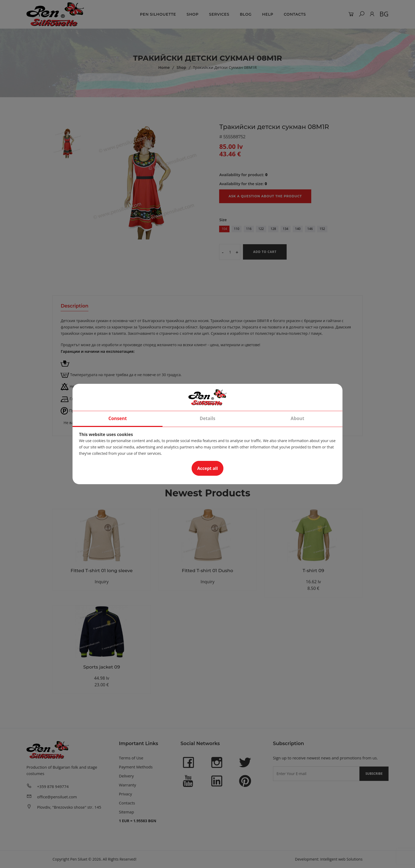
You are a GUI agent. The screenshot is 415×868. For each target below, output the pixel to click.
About (297, 418)
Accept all (207, 468)
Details (207, 418)
